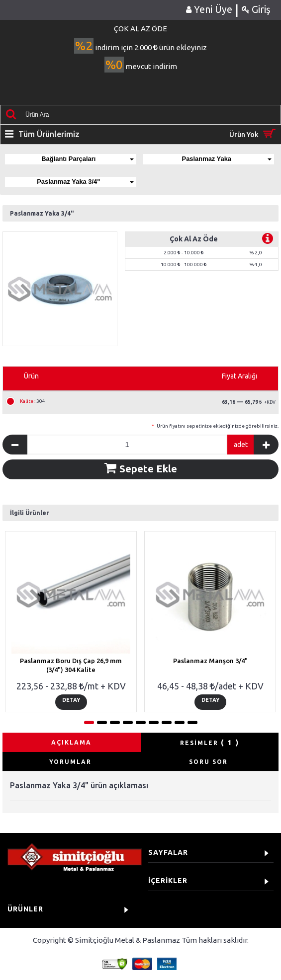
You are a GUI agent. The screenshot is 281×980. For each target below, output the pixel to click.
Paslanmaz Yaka (227, 159)
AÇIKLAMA (71, 742)
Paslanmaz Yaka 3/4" (85, 182)
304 (33, 401)
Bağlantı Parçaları (88, 159)
